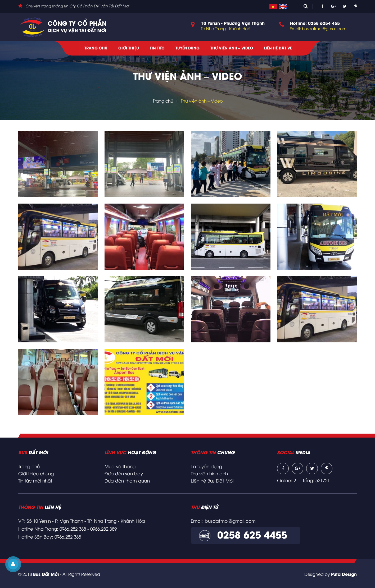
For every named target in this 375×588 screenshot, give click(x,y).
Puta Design (344, 575)
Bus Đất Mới (46, 575)
